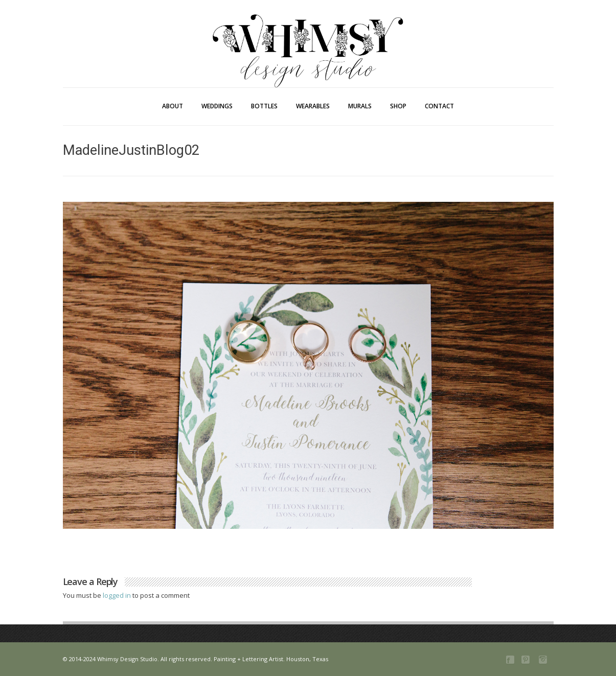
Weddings (217, 106)
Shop (398, 106)
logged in (118, 595)
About (173, 106)
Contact (439, 106)
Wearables (313, 106)
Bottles (264, 106)
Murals (360, 106)
